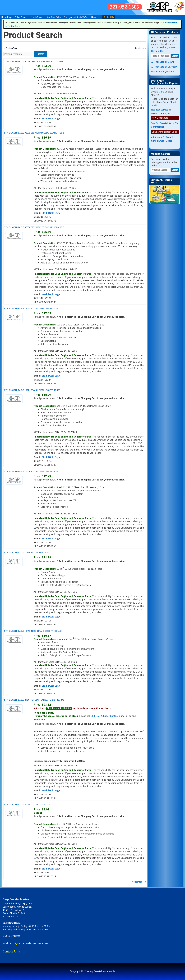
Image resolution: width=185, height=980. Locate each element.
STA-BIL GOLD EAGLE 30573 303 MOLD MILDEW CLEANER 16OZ (45, 133)
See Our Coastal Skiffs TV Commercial (165, 125)
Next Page (140, 48)
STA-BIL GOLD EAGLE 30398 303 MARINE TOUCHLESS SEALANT (45, 227)
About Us (95, 17)
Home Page (7, 17)
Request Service (160, 110)
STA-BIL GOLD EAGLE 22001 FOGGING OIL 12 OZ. (35, 805)
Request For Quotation (163, 72)
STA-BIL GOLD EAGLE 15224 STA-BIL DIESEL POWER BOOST (42, 390)
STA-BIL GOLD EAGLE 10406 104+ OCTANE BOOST (36, 553)
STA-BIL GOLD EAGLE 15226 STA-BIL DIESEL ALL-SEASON (40, 471)
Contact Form (11, 952)
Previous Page (11, 48)
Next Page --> (139, 882)
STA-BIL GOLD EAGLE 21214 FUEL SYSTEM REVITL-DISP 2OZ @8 (45, 700)
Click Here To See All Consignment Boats (162, 139)
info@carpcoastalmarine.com (29, 944)
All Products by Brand (163, 62)
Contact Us (109, 17)
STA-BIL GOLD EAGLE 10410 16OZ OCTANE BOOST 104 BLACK (44, 631)
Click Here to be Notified (59, 709)
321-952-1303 (99, 716)
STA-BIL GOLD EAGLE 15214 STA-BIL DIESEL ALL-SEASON (40, 308)
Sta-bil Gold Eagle (51, 119)
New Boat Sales (54, 17)
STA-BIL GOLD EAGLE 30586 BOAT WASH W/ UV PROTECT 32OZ (45, 61)
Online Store (20, 17)
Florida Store (36, 17)
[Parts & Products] (19, 54)
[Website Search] (161, 170)
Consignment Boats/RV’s (75, 17)
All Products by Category (164, 67)
